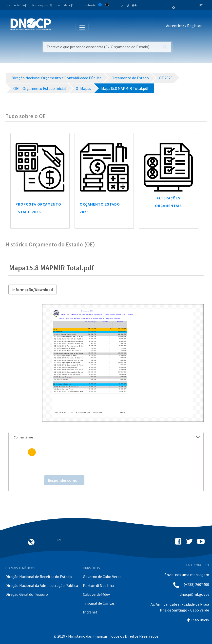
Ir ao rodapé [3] (65, 5)
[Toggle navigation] (58, 27)
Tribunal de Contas (99, 603)
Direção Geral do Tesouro (27, 594)
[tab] (106, 437)
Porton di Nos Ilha (98, 585)
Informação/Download (33, 290)
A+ (134, 5)
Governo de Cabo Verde (102, 577)
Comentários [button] (107, 437)
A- (123, 6)
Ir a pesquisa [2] (42, 5)
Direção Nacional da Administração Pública (42, 585)
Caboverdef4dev (96, 594)
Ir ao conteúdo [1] (18, 5)
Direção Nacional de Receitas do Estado (39, 577)
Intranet (90, 612)
